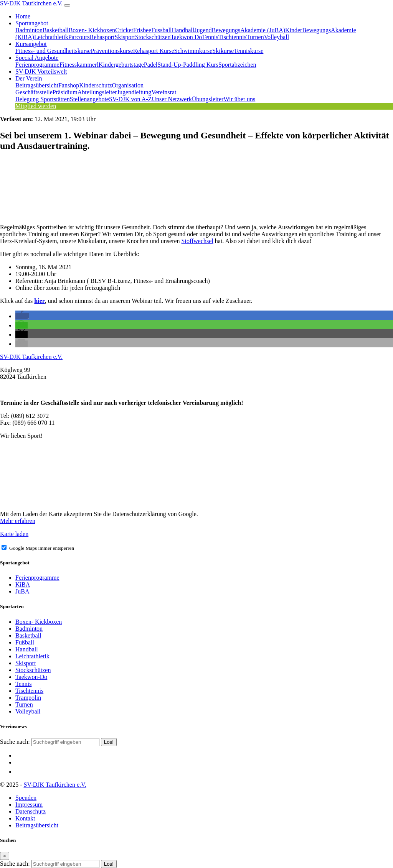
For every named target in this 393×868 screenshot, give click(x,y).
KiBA (23, 584)
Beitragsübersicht (37, 85)
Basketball (56, 30)
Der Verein (29, 78)
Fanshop (69, 85)
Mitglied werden (36, 106)
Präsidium (65, 92)
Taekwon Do (186, 37)
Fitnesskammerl (79, 65)
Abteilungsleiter (97, 92)
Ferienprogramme (37, 65)
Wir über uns (239, 99)
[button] (22, 316)
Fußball (25, 642)
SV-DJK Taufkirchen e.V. (31, 3)
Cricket (124, 30)
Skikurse (223, 51)
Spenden (26, 798)
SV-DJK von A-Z (130, 99)
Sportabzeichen (237, 65)
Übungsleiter (208, 99)
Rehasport (102, 37)
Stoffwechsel (197, 241)
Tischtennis (232, 37)
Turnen (255, 37)
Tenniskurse (249, 51)
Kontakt (25, 818)
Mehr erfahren (18, 521)
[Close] (5, 856)
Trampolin (28, 698)
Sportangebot (32, 23)
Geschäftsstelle (34, 92)
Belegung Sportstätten (43, 99)
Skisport (125, 37)
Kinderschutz (95, 85)
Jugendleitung (134, 92)
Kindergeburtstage (121, 65)
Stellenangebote (89, 99)
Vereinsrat (164, 92)
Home (23, 16)
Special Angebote (37, 58)
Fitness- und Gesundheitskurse (53, 51)
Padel (151, 65)
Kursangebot (31, 44)
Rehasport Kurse (154, 51)
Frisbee (142, 30)
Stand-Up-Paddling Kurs (188, 65)
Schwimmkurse (193, 51)
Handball (183, 30)
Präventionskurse (112, 51)
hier (40, 301)
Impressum (29, 805)
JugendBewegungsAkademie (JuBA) (240, 30)
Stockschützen (153, 37)
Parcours (79, 37)
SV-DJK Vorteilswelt (41, 72)
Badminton (29, 30)
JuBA (22, 591)
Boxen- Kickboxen (92, 30)
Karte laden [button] (14, 534)
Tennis (210, 37)
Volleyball (277, 37)
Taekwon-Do (31, 677)
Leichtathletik (51, 37)
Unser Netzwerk (172, 99)
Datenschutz (31, 811)
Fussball (161, 30)
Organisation (128, 85)
